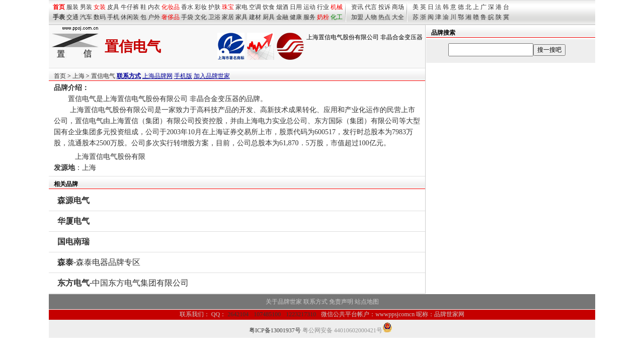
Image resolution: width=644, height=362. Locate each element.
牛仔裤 (130, 7)
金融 (282, 17)
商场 (398, 7)
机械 (337, 7)
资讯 (357, 7)
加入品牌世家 (212, 76)
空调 (255, 7)
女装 (100, 7)
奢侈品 (171, 17)
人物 (371, 17)
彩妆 (201, 7)
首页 (60, 76)
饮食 (269, 7)
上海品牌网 (157, 76)
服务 (309, 17)
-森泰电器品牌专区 (99, 262)
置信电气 (103, 76)
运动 (309, 7)
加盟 (357, 17)
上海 (78, 76)
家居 (228, 17)
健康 (296, 17)
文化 (201, 17)
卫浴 (214, 17)
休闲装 (130, 17)
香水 (187, 7)
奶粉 (323, 17)
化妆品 (171, 7)
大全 (398, 17)
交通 (72, 17)
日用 (296, 7)
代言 (371, 7)
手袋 (187, 17)
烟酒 (282, 7)
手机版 (183, 76)
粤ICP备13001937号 (275, 330)
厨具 (269, 17)
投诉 (384, 7)
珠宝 (228, 7)
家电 (242, 7)
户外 (154, 17)
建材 (255, 17)
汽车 (86, 17)
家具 (242, 17)
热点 (384, 17)
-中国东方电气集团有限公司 (123, 283)
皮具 (113, 7)
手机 (113, 17)
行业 (323, 7)
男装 (86, 7)
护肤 (214, 7)
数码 (100, 17)
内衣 (154, 7)
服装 (72, 7)
